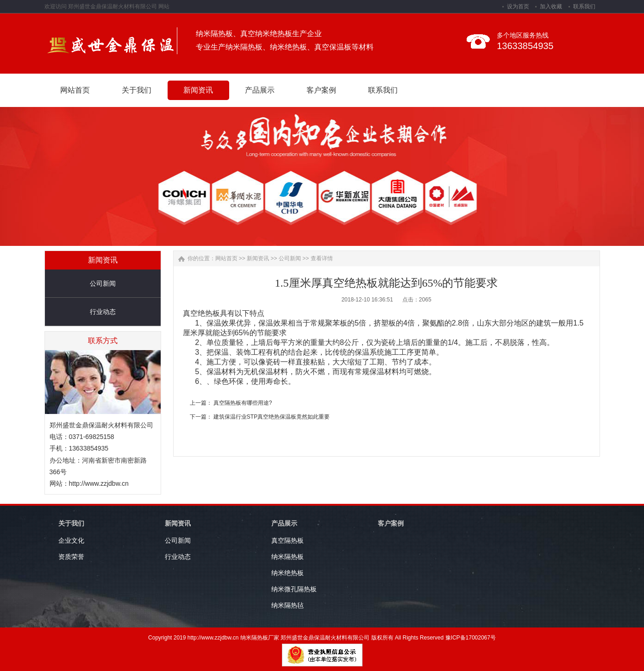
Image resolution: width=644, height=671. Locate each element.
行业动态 (103, 312)
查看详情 (322, 258)
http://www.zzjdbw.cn (99, 483)
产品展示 (284, 523)
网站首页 (226, 258)
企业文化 (71, 540)
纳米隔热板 (288, 557)
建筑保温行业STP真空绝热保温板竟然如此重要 (272, 417)
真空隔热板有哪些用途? (243, 403)
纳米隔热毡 (288, 605)
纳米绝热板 (288, 573)
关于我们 (71, 523)
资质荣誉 (71, 557)
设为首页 (518, 6)
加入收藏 (551, 6)
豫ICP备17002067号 (471, 638)
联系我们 (584, 6)
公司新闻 (103, 283)
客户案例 (391, 523)
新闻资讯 (258, 258)
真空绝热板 (201, 313)
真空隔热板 (288, 540)
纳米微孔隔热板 (294, 589)
